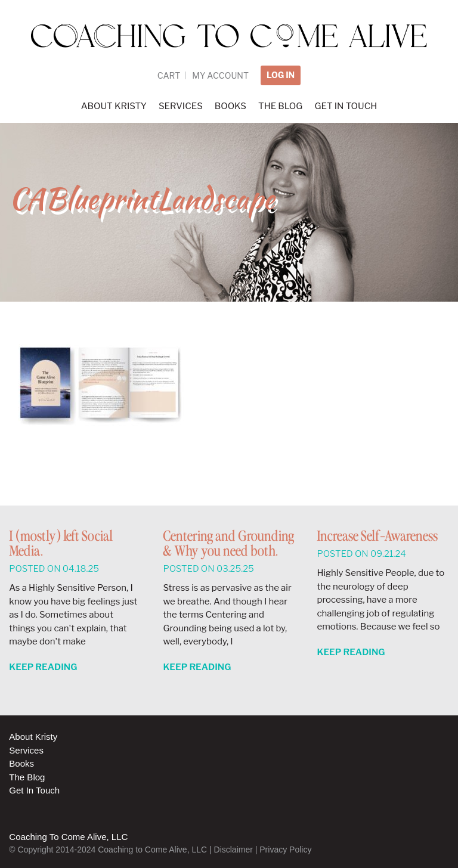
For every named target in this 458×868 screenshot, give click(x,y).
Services (26, 750)
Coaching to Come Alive (229, 42)
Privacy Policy (285, 850)
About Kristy (33, 737)
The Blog (27, 777)
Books (21, 763)
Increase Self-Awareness (377, 537)
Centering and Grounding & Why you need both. (228, 544)
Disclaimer (233, 850)
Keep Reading (43, 667)
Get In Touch (34, 790)
